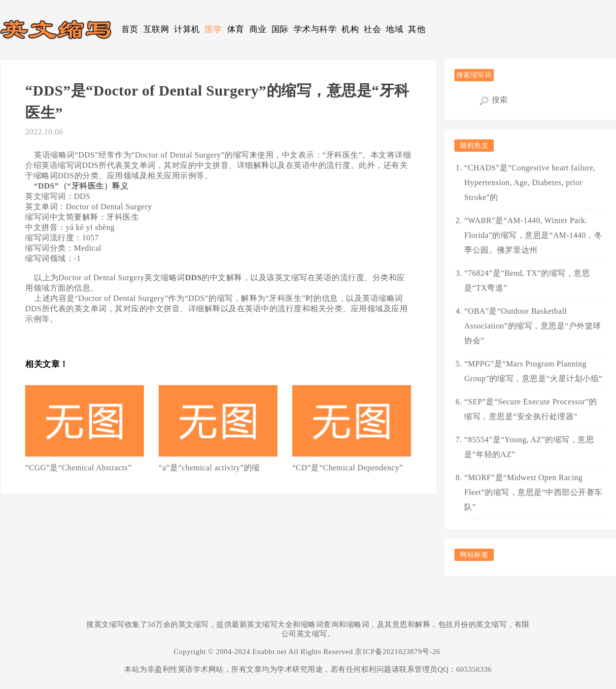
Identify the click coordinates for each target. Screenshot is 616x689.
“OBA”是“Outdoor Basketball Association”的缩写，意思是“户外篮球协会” (533, 326)
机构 (350, 29)
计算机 (187, 29)
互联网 (156, 29)
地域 (394, 29)
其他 (417, 29)
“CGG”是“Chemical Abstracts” (78, 468)
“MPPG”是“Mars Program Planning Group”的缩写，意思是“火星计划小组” (533, 371)
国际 (280, 29)
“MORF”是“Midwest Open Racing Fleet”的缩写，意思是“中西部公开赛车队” (533, 492)
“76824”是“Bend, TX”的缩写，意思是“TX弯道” (527, 280)
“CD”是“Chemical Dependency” (348, 468)
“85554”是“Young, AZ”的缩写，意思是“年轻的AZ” (529, 447)
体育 (236, 29)
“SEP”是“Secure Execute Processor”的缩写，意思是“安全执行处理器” (531, 409)
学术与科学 (315, 29)
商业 (258, 29)
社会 (372, 29)
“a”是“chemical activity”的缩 (209, 468)
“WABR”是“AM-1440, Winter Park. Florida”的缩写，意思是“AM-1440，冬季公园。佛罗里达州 (533, 235)
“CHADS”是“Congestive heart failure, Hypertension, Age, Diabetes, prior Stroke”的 (530, 182)
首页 (130, 29)
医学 (214, 29)
